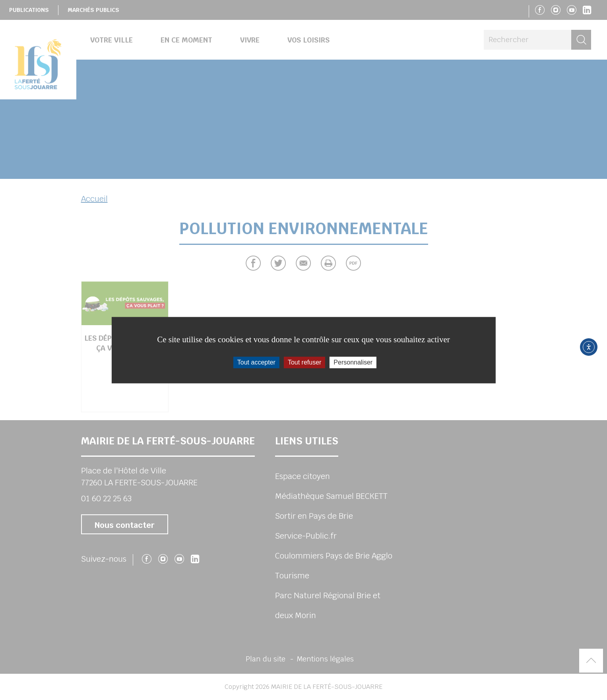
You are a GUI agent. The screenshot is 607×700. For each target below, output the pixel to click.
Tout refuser (304, 362)
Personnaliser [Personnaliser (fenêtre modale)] (353, 362)
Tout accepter (256, 362)
